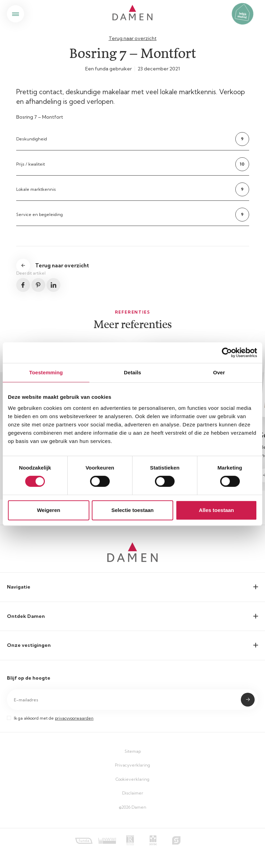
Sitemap (133, 751)
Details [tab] (132, 372)
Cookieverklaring (132, 779)
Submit (248, 700)
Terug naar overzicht (133, 38)
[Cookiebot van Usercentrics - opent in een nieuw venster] (227, 353)
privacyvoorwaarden (74, 718)
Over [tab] (219, 372)
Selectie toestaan (133, 510)
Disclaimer (133, 793)
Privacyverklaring (132, 765)
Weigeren (48, 510)
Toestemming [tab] (46, 372)
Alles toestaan (216, 510)
